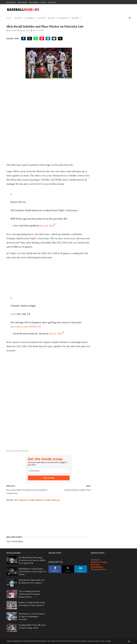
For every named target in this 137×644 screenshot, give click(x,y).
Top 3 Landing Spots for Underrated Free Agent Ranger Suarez (29, 594)
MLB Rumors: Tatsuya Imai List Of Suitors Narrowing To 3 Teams (32, 571)
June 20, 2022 (47, 226)
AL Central (29, 18)
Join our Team (99, 562)
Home (9, 18)
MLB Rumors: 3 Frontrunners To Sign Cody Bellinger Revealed (32, 617)
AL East (18, 18)
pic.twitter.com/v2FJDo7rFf (26, 327)
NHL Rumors (34, 2)
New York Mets (39, 30)
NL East (52, 18)
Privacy (95, 564)
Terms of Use (98, 569)
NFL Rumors (11, 2)
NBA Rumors (23, 2)
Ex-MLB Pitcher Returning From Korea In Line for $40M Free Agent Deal (32, 560)
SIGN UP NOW (49, 478)
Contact (95, 560)
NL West (75, 18)
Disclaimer (97, 567)
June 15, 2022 (56, 333)
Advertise (52, 2)
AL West (41, 18)
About (43, 2)
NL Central (63, 18)
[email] (49, 471)
